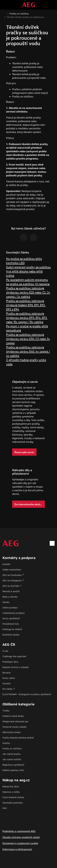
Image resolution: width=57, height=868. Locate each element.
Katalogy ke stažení (12, 629)
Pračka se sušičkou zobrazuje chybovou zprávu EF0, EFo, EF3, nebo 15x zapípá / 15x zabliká (27, 318)
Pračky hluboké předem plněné (18, 738)
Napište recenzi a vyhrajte (16, 667)
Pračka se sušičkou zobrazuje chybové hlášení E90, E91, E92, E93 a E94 (26, 305)
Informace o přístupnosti (17, 849)
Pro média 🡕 (9, 689)
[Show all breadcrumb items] (5, 13)
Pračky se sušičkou (12, 748)
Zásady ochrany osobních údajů (21, 837)
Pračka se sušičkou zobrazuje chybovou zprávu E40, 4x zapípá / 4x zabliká (28, 351)
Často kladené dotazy (13, 797)
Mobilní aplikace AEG (13, 770)
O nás (5, 651)
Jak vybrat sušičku (12, 759)
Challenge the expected (14, 656)
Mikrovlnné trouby (12, 732)
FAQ (5, 808)
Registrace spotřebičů (13, 765)
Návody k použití (11, 591)
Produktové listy (11, 624)
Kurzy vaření (9, 678)
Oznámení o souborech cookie (20, 843)
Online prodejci (10, 607)
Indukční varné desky (13, 716)
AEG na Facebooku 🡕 (13, 575)
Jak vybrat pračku (11, 754)
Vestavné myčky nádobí (14, 727)
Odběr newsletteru (12, 569)
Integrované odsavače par (15, 721)
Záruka (6, 602)
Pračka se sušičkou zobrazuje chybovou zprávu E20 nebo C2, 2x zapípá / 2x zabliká (28, 292)
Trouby (6, 710)
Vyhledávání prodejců (13, 613)
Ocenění (7, 683)
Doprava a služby (11, 792)
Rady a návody (10, 597)
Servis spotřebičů (11, 618)
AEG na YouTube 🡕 (12, 586)
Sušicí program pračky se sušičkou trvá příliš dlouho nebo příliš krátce (28, 271)
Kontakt (6, 564)
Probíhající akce (10, 662)
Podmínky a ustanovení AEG (19, 831)
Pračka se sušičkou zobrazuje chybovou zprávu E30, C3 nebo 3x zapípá (28, 339)
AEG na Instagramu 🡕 (13, 580)
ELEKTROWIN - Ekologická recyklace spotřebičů (27, 694)
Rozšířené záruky (11, 635)
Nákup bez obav (11, 786)
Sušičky (6, 743)
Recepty (7, 672)
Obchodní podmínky (13, 803)
